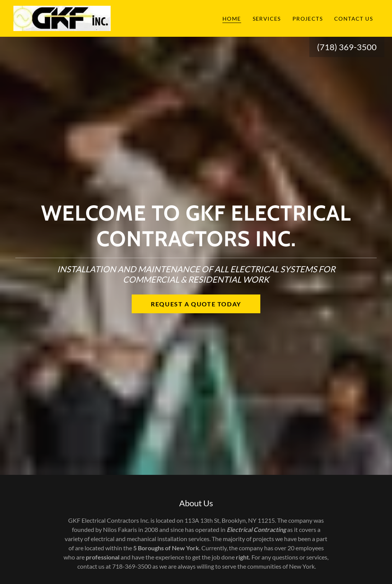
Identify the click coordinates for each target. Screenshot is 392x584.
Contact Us (354, 19)
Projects (308, 19)
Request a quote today (196, 304)
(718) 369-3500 (347, 47)
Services (267, 19)
